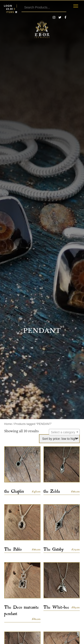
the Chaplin (14, 490)
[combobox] (64, 432)
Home (8, 424)
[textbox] (64, 432)
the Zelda (52, 490)
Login (8, 6)
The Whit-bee (56, 606)
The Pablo (13, 548)
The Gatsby (54, 548)
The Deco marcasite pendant (22, 609)
